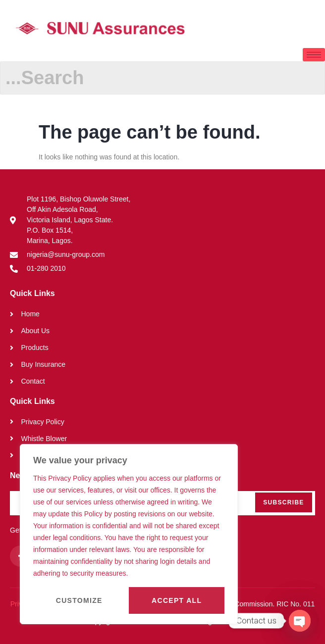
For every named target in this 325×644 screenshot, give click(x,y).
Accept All (177, 600)
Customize (79, 600)
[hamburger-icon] (314, 55)
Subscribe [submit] (283, 502)
